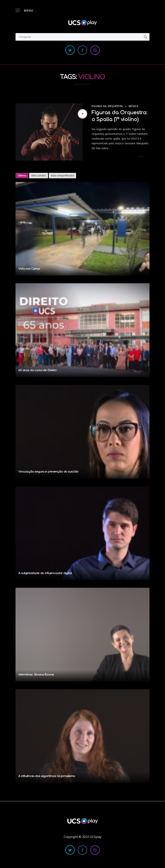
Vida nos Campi (29, 269)
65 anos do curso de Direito (37, 370)
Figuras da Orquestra (107, 106)
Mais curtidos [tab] (39, 176)
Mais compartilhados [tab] (62, 176)
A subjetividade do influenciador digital (45, 573)
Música (133, 106)
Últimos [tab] (22, 176)
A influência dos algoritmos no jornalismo (47, 776)
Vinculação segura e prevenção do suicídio (48, 472)
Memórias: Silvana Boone (36, 675)
